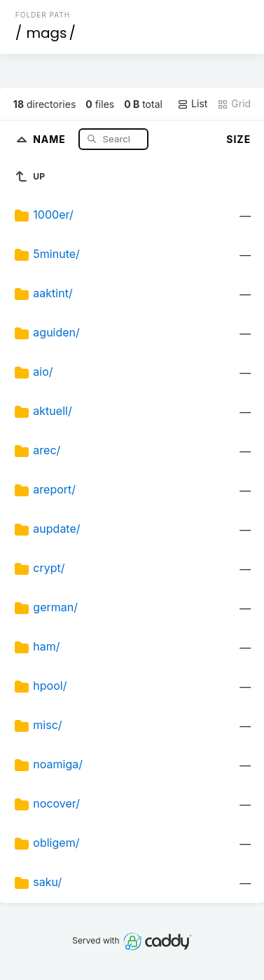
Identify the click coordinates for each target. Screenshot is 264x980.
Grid (234, 104)
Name (51, 138)
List (192, 104)
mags (46, 33)
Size (238, 139)
